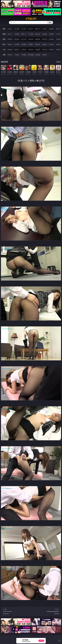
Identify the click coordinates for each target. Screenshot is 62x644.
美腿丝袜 (38, 44)
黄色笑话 (51, 50)
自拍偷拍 (17, 34)
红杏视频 (38, 55)
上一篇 (9, 612)
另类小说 (45, 50)
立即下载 (41, 641)
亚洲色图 (17, 44)
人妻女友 (24, 50)
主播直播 (51, 34)
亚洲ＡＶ (10, 34)
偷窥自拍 (10, 44)
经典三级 (45, 39)
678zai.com (31, 19)
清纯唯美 (45, 44)
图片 (4, 44)
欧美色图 (24, 44)
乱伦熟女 (51, 39)
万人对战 (24, 29)
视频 (4, 34)
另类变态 (58, 39)
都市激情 (10, 50)
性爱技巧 (58, 50)
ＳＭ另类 (58, 34)
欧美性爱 (31, 39)
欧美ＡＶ (24, 34)
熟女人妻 (38, 34)
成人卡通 (24, 39)
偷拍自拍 (17, 39)
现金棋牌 (51, 29)
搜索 (50, 23)
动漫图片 (31, 44)
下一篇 (53, 612)
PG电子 (10, 29)
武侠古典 (31, 50)
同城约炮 (10, 55)
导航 (4, 55)
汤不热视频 (31, 55)
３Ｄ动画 (31, 34)
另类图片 (58, 44)
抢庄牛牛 (58, 29)
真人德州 (17, 29)
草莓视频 (24, 55)
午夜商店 (17, 55)
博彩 (4, 29)
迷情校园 (38, 50)
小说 (4, 50)
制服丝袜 (38, 39)
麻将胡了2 (38, 29)
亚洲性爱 (10, 39)
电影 (4, 39)
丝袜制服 (45, 34)
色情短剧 (45, 55)
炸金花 (45, 29)
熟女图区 (51, 44)
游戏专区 (31, 29)
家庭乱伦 (17, 50)
